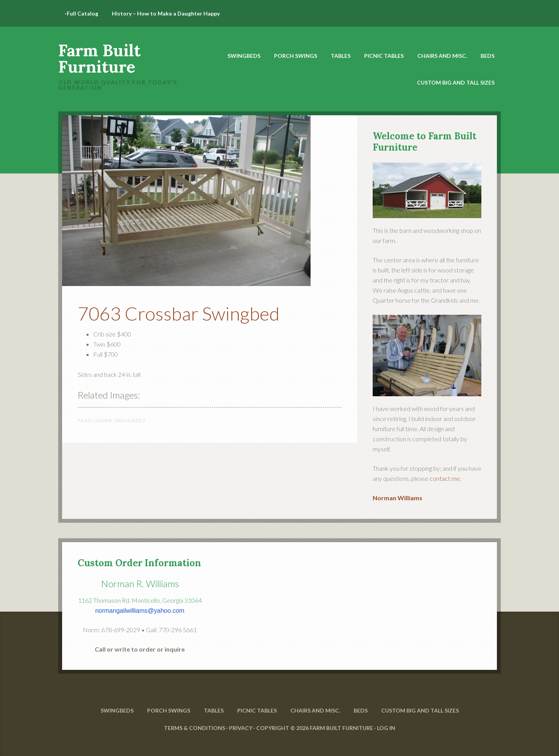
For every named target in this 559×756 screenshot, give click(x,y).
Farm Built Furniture (99, 59)
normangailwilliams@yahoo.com (140, 611)
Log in (386, 728)
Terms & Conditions (194, 728)
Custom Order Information (139, 563)
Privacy (241, 728)
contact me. (445, 478)
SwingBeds (130, 420)
